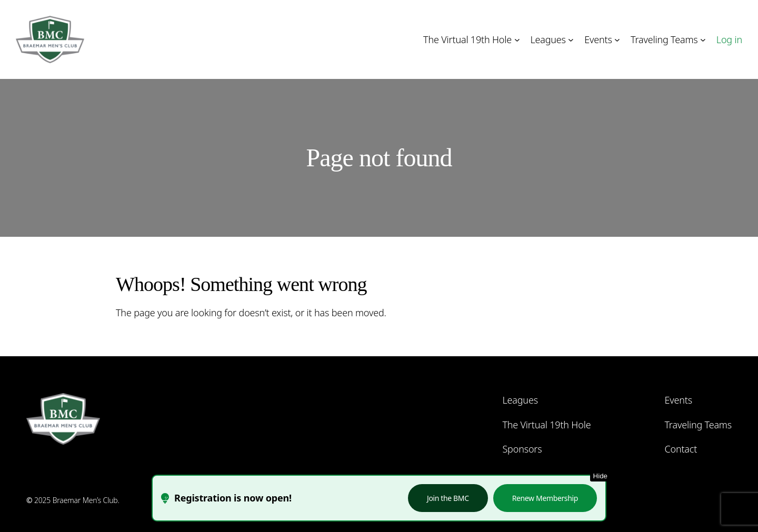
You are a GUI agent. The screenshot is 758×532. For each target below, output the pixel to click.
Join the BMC (448, 498)
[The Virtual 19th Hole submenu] (517, 40)
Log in (729, 39)
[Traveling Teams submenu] (703, 40)
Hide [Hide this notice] (600, 476)
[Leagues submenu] (571, 40)
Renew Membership (545, 498)
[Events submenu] (617, 40)
